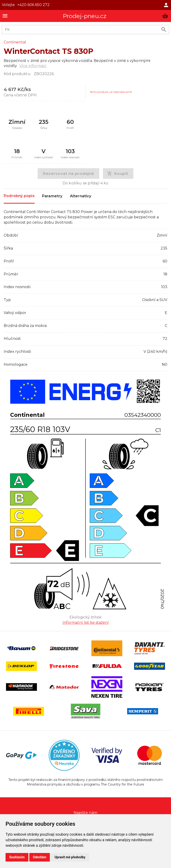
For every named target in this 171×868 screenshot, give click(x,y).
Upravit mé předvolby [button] (70, 857)
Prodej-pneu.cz (85, 16)
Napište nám (85, 813)
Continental (15, 42)
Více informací (33, 66)
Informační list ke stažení (86, 623)
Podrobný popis (19, 196)
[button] (165, 16)
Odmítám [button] (40, 857)
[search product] (164, 29)
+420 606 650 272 (33, 5)
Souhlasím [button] (17, 857)
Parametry (52, 196)
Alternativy (81, 196)
